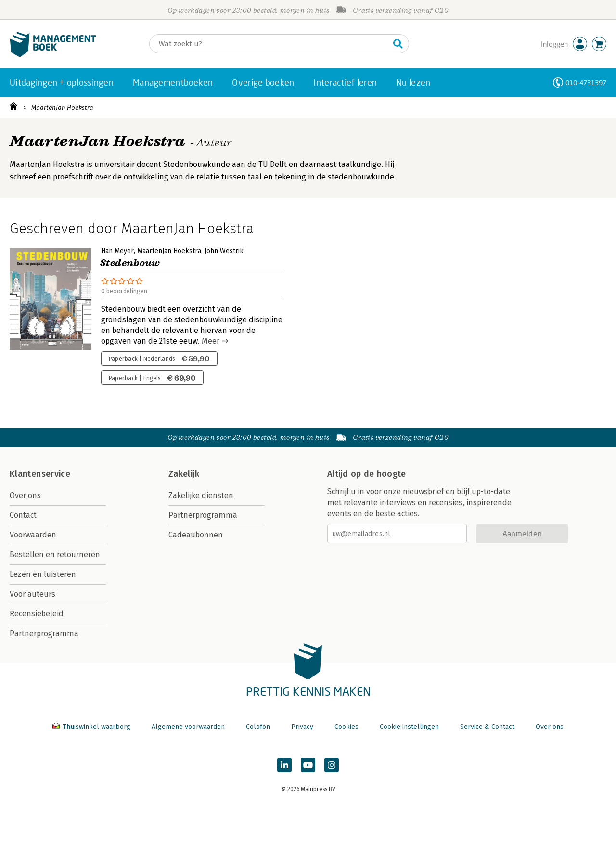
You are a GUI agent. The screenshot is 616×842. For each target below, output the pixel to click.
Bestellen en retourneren (55, 555)
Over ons (25, 495)
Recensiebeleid (37, 614)
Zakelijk (184, 474)
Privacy (302, 727)
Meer (211, 341)
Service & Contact (487, 727)
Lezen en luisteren (43, 574)
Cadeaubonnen (196, 535)
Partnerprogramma (44, 633)
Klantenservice (40, 474)
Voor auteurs (32, 594)
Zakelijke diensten (201, 495)
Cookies (346, 727)
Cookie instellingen (409, 727)
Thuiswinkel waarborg (92, 727)
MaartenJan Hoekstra (62, 108)
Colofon (258, 727)
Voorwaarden (33, 535)
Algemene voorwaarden (188, 727)
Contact (23, 515)
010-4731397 (586, 83)
